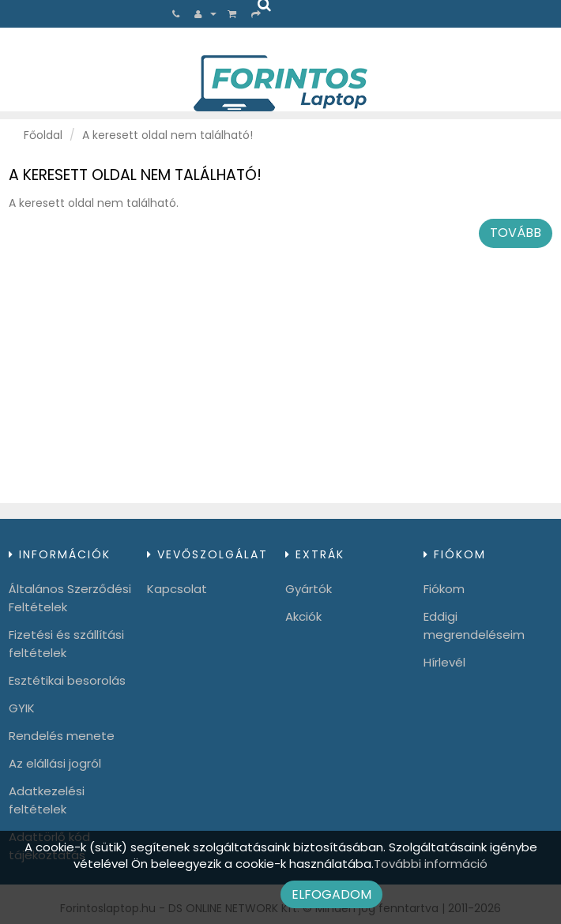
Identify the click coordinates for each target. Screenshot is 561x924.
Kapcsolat (177, 589)
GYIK (22, 708)
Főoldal (43, 135)
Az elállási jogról (55, 763)
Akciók (303, 616)
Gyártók (309, 589)
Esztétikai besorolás (67, 680)
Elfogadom (331, 894)
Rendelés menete (62, 736)
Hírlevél (444, 662)
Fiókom (444, 589)
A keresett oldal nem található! (168, 135)
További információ (431, 864)
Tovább (516, 233)
